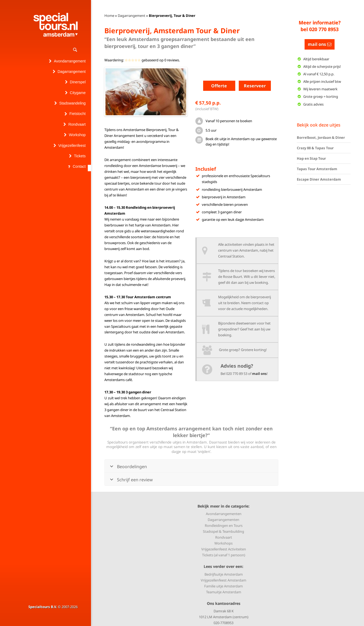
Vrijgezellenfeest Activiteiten (224, 549)
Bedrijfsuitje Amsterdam (224, 574)
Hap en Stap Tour (311, 158)
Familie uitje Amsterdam (223, 586)
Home (109, 16)
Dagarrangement (132, 16)
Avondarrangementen (224, 514)
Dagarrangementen (223, 520)
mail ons (259, 374)
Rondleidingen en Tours (224, 526)
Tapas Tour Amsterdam (317, 169)
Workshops (223, 543)
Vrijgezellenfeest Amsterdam (223, 580)
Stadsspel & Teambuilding (223, 531)
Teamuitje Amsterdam (224, 592)
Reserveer (255, 86)
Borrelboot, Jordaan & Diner (321, 137)
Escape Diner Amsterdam (319, 179)
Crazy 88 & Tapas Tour (315, 148)
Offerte (219, 86)
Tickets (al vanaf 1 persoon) (224, 555)
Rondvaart (224, 537)
